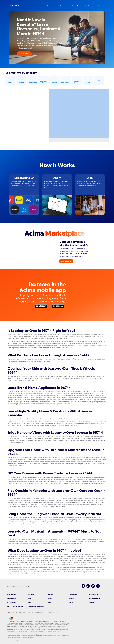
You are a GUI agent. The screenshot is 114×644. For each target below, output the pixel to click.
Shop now (24, 54)
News (30, 599)
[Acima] (10, 618)
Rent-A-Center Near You (15, 606)
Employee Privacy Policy (52, 613)
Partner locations (94, 599)
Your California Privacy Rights (36, 613)
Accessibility (73, 595)
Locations (10, 587)
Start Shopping (66, 261)
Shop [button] (49, 6)
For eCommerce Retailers (36, 606)
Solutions (71, 599)
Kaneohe (22, 587)
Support (30, 602)
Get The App (89, 6)
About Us (31, 595)
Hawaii (16, 587)
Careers (51, 595)
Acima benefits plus (95, 595)
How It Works (12, 595)
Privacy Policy (22, 613)
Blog (50, 602)
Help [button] (99, 6)
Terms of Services (12, 613)
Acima (15, 6)
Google (59, 307)
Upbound (92, 602)
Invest (50, 599)
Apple (42, 307)
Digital (71, 602)
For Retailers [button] (62, 6)
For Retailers (11, 602)
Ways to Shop (12, 599)
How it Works (77, 6)
